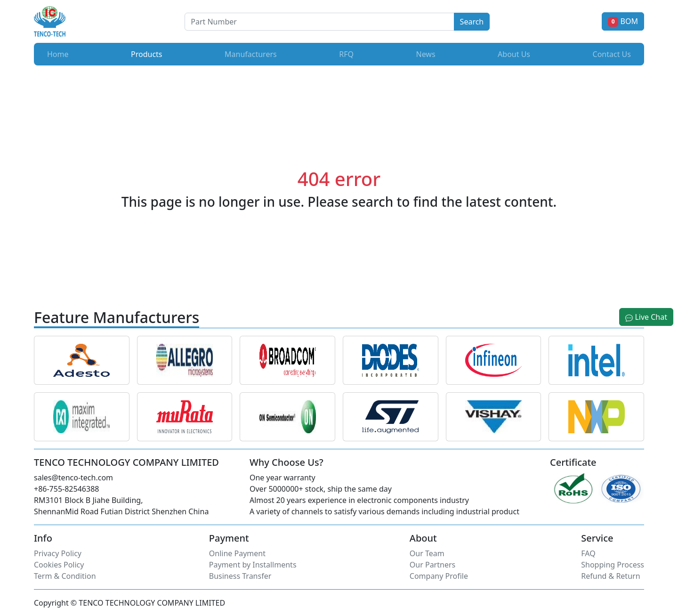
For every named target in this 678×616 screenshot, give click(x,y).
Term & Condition (65, 576)
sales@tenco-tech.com (73, 478)
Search (472, 22)
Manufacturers (251, 54)
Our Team (427, 553)
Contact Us (612, 54)
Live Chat (646, 317)
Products (149, 54)
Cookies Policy (59, 565)
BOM (623, 21)
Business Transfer (240, 576)
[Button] (319, 22)
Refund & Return (610, 576)
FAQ (588, 553)
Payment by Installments (253, 565)
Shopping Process (613, 565)
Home (58, 54)
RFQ (346, 54)
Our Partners (432, 565)
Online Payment (237, 553)
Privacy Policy (58, 553)
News (425, 54)
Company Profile (439, 576)
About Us (514, 54)
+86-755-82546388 (66, 489)
